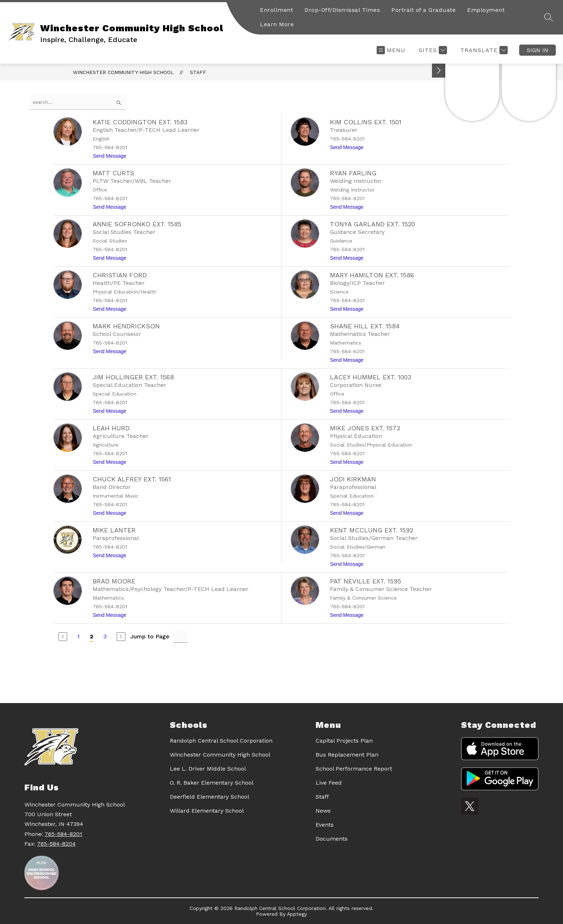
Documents (332, 839)
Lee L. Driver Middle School (208, 769)
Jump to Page (150, 636)
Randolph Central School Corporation (221, 741)
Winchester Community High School (123, 72)
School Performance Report (354, 769)
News (323, 811)
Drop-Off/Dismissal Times (342, 10)
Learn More (277, 24)
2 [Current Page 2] (92, 636)
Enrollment (276, 10)
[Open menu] (391, 50)
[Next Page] (121, 637)
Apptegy (297, 914)
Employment (486, 10)
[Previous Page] (63, 637)
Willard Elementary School (207, 811)
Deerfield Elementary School (210, 797)
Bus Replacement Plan (347, 755)
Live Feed (329, 783)
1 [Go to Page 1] (78, 636)
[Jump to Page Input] (180, 636)
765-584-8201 (63, 834)
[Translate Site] (483, 50)
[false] (78, 102)
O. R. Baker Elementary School (212, 783)
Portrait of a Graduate (424, 10)
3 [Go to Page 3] (105, 636)
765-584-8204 (56, 844)
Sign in (538, 50)
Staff (198, 72)
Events (325, 825)
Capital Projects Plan (344, 741)
